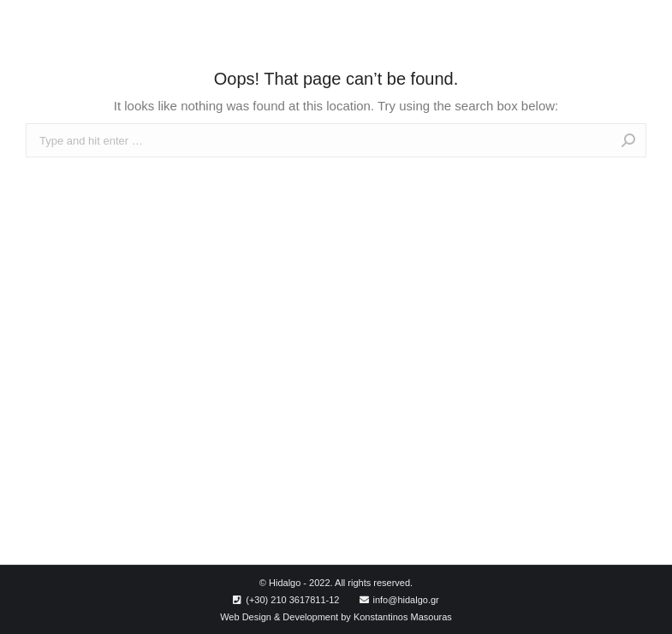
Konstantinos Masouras (403, 617)
